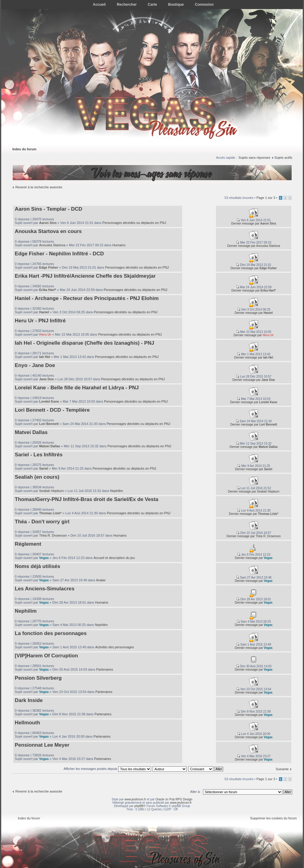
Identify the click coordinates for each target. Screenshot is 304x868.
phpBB (139, 806)
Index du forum (24, 149)
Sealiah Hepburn (52, 491)
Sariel (44, 468)
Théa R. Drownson (53, 535)
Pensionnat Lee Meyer (42, 745)
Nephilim (117, 491)
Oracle (160, 799)
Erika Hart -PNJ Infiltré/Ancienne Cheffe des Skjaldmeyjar (85, 276)
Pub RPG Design (181, 799)
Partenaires (105, 669)
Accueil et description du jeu (114, 558)
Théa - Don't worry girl (42, 522)
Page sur (266, 198)
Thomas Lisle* (51, 513)
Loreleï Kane (49, 401)
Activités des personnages (115, 647)
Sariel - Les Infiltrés (39, 455)
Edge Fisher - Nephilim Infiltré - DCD (59, 254)
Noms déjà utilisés (38, 566)
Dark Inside (29, 700)
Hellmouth (27, 723)
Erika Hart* (48, 290)
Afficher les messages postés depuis (107, 769)
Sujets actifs (283, 158)
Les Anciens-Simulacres (45, 589)
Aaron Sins (48, 223)
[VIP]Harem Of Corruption (46, 656)
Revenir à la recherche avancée (39, 187)
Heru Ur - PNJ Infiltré (40, 321)
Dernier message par (245, 223)
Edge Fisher (49, 267)
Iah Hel (45, 357)
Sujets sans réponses (254, 158)
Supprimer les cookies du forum (273, 818)
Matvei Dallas (31, 432)
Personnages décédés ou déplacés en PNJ (134, 223)
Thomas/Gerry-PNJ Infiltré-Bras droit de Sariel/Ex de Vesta (87, 499)
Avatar (101, 580)
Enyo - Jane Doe (35, 365)
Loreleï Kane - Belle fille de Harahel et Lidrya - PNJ (77, 388)
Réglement (28, 544)
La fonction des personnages (51, 633)
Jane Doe (47, 379)
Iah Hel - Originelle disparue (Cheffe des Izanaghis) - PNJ (84, 343)
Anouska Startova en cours (48, 231)
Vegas (44, 558)
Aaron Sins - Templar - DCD (49, 209)
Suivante (282, 769)
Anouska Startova (52, 245)
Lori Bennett (49, 424)
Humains (119, 245)
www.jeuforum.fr (135, 799)
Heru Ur (45, 334)
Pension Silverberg (38, 678)
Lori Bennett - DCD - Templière (52, 410)
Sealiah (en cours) (37, 477)
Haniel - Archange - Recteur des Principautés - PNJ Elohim (87, 298)
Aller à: (195, 792)
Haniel (44, 312)
